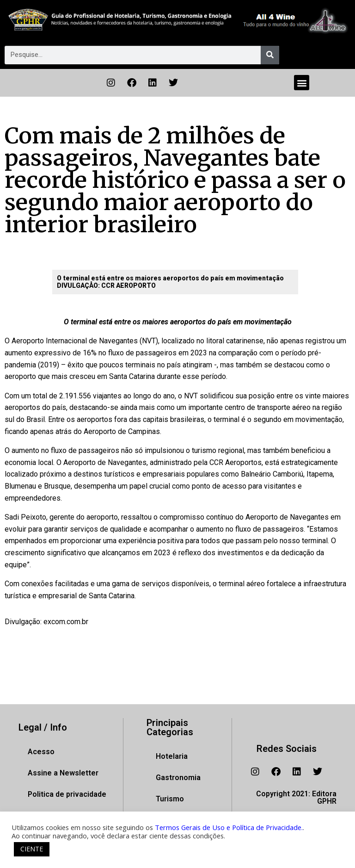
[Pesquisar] (270, 55)
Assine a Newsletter (63, 773)
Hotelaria (172, 756)
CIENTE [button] (32, 849)
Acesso (41, 752)
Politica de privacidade (67, 794)
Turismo (170, 799)
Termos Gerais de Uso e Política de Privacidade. (229, 827)
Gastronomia (178, 778)
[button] (302, 83)
